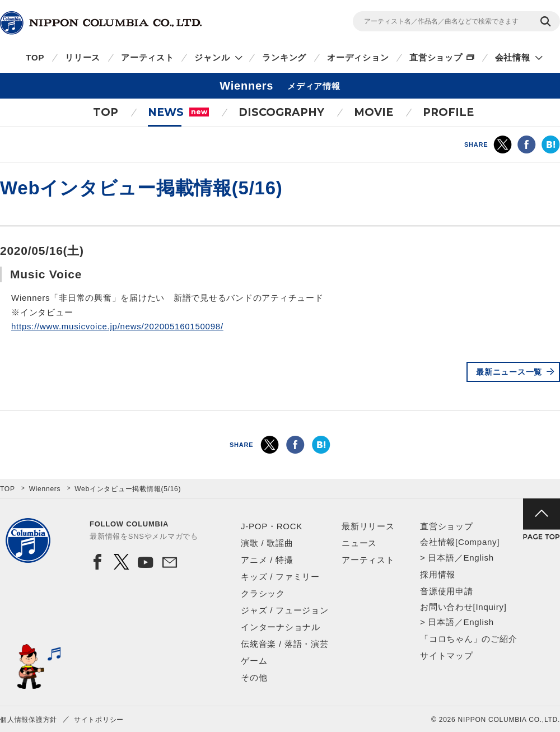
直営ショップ (436, 57)
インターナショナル (281, 627)
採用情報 (438, 574)
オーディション (358, 57)
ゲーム (254, 661)
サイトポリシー (99, 720)
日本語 (441, 558)
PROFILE (448, 112)
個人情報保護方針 (29, 720)
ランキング (284, 57)
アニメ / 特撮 (267, 560)
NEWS (178, 112)
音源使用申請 (447, 591)
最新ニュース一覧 (509, 372)
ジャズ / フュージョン (285, 610)
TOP (35, 57)
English (478, 558)
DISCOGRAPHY (281, 112)
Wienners (45, 489)
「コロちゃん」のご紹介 (468, 639)
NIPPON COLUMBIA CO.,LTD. (101, 23)
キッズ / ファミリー (280, 577)
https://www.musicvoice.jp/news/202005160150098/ (117, 326)
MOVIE (374, 112)
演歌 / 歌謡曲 (267, 543)
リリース (83, 57)
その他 (254, 677)
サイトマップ (447, 656)
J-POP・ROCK (272, 526)
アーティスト (148, 57)
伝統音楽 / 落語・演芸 (285, 644)
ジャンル (212, 57)
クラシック (263, 593)
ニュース (359, 543)
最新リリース (368, 526)
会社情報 (513, 57)
